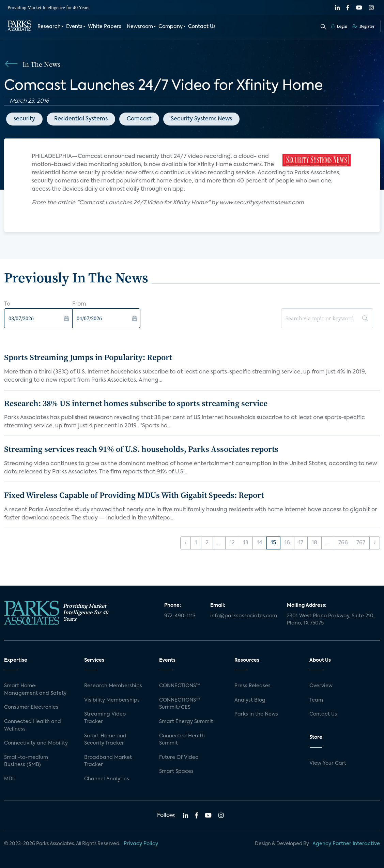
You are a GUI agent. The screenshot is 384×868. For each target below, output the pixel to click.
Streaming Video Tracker (105, 718)
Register (363, 26)
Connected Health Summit (182, 740)
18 (314, 543)
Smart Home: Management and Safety (35, 690)
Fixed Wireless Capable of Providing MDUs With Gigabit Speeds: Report (134, 495)
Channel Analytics (107, 779)
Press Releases (252, 686)
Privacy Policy (141, 844)
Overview (321, 686)
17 (301, 543)
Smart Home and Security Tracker (105, 740)
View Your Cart (328, 763)
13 (246, 543)
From (79, 304)
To (7, 304)
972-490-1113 (180, 616)
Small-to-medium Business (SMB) (26, 761)
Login (339, 26)
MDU (10, 779)
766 (343, 543)
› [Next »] (375, 543)
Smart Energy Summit (186, 722)
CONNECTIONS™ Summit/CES (180, 704)
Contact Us (202, 27)
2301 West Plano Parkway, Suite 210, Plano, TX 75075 (331, 620)
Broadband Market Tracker (108, 761)
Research (49, 27)
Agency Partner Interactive (346, 844)
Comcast (139, 119)
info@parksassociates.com (244, 616)
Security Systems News (201, 119)
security (24, 119)
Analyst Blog (250, 700)
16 (287, 543)
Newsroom (140, 27)
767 (361, 543)
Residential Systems (81, 119)
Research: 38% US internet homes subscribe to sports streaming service (136, 403)
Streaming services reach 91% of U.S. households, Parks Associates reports (141, 449)
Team (316, 700)
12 (232, 543)
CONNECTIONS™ (180, 686)
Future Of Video (179, 757)
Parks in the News (256, 714)
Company (171, 27)
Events (74, 27)
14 (260, 543)
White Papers (105, 27)
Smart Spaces (176, 771)
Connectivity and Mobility (36, 743)
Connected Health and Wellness (33, 725)
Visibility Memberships (112, 700)
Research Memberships (113, 686)
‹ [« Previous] (186, 543)
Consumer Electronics (31, 707)
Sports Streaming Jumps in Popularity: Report (88, 357)
